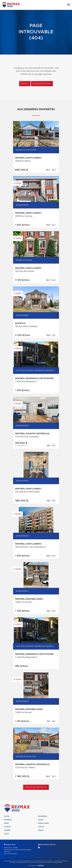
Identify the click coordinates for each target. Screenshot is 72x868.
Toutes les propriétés (36, 787)
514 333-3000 (12, 854)
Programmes (43, 816)
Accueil (25, 84)
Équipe (6, 823)
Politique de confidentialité (19, 863)
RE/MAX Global (43, 823)
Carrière (7, 830)
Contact (41, 827)
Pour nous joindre (42, 84)
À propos (7, 827)
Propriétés (8, 820)
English (41, 830)
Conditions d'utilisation (37, 863)
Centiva (40, 865)
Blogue (41, 820)
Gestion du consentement (54, 863)
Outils (6, 834)
